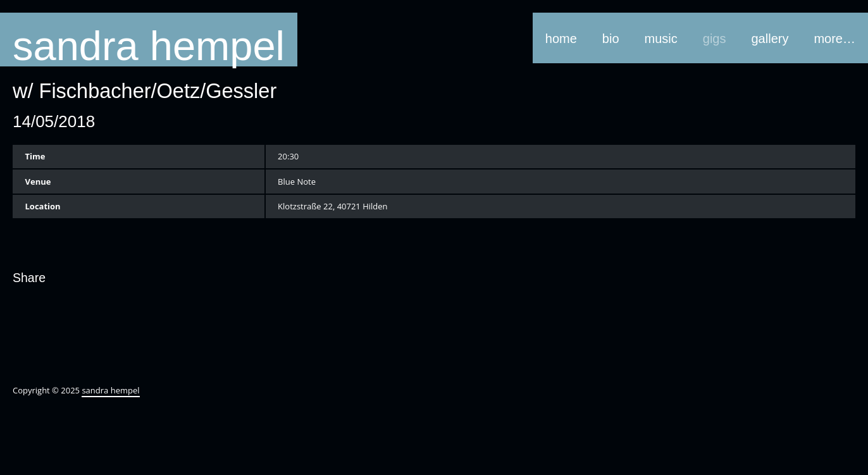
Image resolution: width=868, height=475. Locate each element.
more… (834, 39)
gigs (715, 39)
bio (611, 39)
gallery (770, 39)
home (561, 39)
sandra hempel (149, 45)
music (661, 39)
